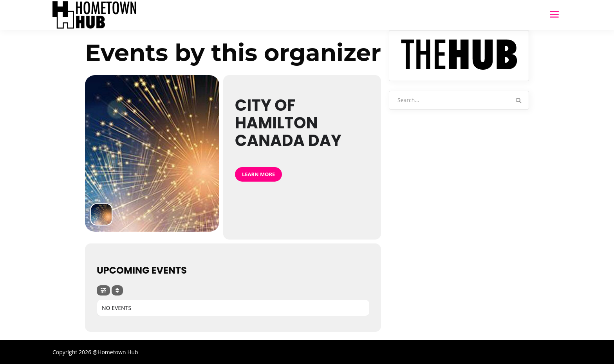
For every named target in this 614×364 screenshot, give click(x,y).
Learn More (258, 174)
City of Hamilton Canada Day (288, 123)
